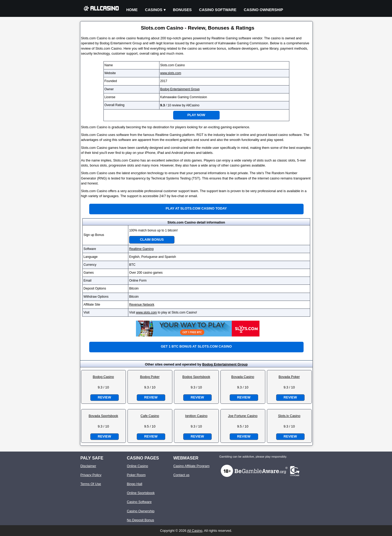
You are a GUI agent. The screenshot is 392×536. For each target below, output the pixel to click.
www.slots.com (171, 73)
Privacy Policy (91, 475)
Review (104, 397)
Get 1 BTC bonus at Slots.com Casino (196, 346)
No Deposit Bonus (141, 520)
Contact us (181, 475)
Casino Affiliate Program (192, 466)
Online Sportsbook (141, 493)
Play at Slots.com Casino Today (196, 208)
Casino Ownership (264, 10)
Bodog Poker (150, 377)
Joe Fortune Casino (243, 416)
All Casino (195, 531)
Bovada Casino (243, 377)
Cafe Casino (150, 416)
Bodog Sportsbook (196, 377)
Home (132, 10)
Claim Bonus (152, 239)
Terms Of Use (91, 484)
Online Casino (138, 466)
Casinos (154, 10)
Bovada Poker (289, 377)
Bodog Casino (103, 377)
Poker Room (136, 475)
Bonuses (182, 10)
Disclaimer (88, 466)
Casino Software (218, 10)
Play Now (196, 115)
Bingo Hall (135, 484)
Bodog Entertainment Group (180, 89)
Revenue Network (142, 305)
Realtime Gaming (141, 249)
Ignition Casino (196, 416)
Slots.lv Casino (289, 416)
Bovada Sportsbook (103, 416)
